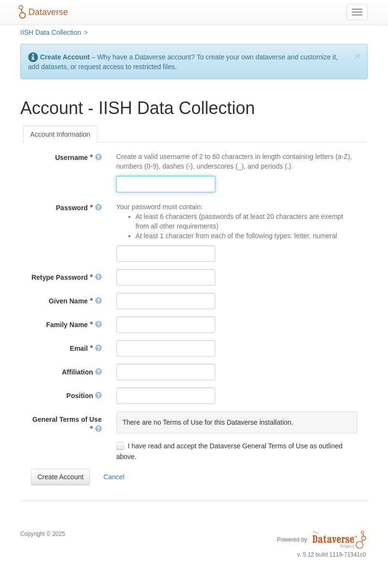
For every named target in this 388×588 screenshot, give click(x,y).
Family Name (74, 325)
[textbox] (166, 184)
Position (84, 396)
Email (86, 348)
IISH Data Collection (51, 32)
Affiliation (82, 372)
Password (79, 208)
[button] (60, 477)
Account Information (61, 134)
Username (78, 158)
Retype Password (67, 277)
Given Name (75, 301)
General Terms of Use (67, 424)
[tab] (61, 134)
